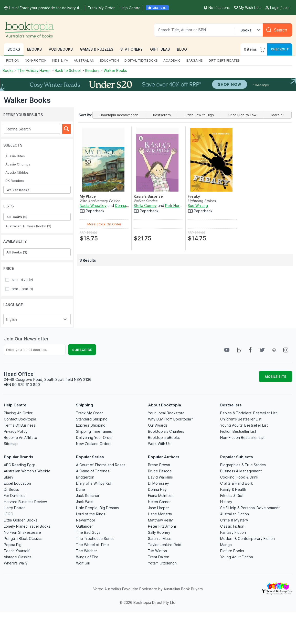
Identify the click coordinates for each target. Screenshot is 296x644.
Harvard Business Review (25, 502)
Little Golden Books (21, 520)
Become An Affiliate (20, 437)
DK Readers (15, 181)
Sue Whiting (198, 206)
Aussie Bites (15, 156)
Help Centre (15, 405)
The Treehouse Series (95, 538)
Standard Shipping (92, 419)
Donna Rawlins (127, 206)
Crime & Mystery (234, 520)
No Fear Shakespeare (22, 532)
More (278, 115)
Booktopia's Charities (166, 431)
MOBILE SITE (276, 376)
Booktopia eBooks (164, 437)
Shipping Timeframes (94, 431)
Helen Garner (159, 502)
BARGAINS (195, 60)
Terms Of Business (20, 425)
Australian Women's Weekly (27, 471)
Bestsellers (162, 115)
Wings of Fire (87, 557)
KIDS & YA (60, 60)
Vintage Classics (18, 557)
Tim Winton (157, 551)
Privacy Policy (16, 431)
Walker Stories (146, 201)
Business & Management (241, 471)
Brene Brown (159, 465)
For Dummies (15, 496)
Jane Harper (158, 508)
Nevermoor (86, 520)
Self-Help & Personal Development (250, 508)
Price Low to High (200, 115)
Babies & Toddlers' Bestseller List (249, 413)
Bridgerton (85, 477)
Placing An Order (18, 413)
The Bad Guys (88, 532)
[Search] (277, 30)
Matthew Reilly (160, 520)
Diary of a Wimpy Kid (94, 483)
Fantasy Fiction (233, 532)
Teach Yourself (17, 551)
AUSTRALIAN (84, 60)
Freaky (194, 196)
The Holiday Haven (34, 70)
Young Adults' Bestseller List (244, 425)
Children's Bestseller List (241, 419)
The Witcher (87, 551)
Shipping (84, 405)
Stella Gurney (145, 206)
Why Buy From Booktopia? (171, 419)
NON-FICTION (36, 60)
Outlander (84, 526)
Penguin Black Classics (23, 538)
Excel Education (17, 483)
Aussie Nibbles (17, 172)
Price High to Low (242, 115)
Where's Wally (16, 563)
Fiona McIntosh (161, 496)
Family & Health (233, 489)
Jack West (85, 502)
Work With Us (159, 444)
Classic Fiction (232, 526)
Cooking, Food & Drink (239, 477)
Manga (226, 545)
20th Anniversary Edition (100, 201)
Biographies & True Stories (243, 465)
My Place (88, 196)
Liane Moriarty (160, 514)
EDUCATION (109, 60)
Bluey (9, 477)
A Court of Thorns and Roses (101, 465)
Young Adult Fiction (237, 557)
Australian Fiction (235, 514)
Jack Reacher (88, 496)
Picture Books (232, 551)
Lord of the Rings (91, 514)
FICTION (13, 60)
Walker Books (115, 70)
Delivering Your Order (94, 437)
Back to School (68, 70)
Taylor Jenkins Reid (165, 545)
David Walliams (160, 477)
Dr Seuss (11, 489)
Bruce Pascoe (160, 471)
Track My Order (89, 413)
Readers (92, 70)
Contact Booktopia (20, 419)
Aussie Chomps (18, 164)
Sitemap (11, 444)
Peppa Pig (13, 545)
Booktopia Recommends (119, 115)
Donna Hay (157, 489)
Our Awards (158, 425)
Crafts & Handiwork (237, 483)
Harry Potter (14, 508)
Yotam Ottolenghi (163, 563)
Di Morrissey (158, 483)
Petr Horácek (177, 206)
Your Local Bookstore (166, 413)
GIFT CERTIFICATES (224, 60)
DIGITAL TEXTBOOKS (141, 60)
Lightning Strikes (202, 201)
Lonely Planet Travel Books (27, 526)
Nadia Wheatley (93, 206)
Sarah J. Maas (160, 538)
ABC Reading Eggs (20, 465)
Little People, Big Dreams (97, 508)
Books (8, 70)
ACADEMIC (172, 60)
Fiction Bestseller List (238, 431)
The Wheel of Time (92, 545)
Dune (81, 489)
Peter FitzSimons (162, 526)
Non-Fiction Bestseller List (242, 437)
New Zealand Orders (94, 444)
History (226, 502)
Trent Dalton (159, 557)
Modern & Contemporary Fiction (247, 538)
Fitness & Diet (232, 496)
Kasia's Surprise (148, 196)
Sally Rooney (159, 532)
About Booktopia (165, 405)
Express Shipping (91, 425)
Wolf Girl (83, 563)
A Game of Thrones (93, 471)
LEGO (9, 514)
